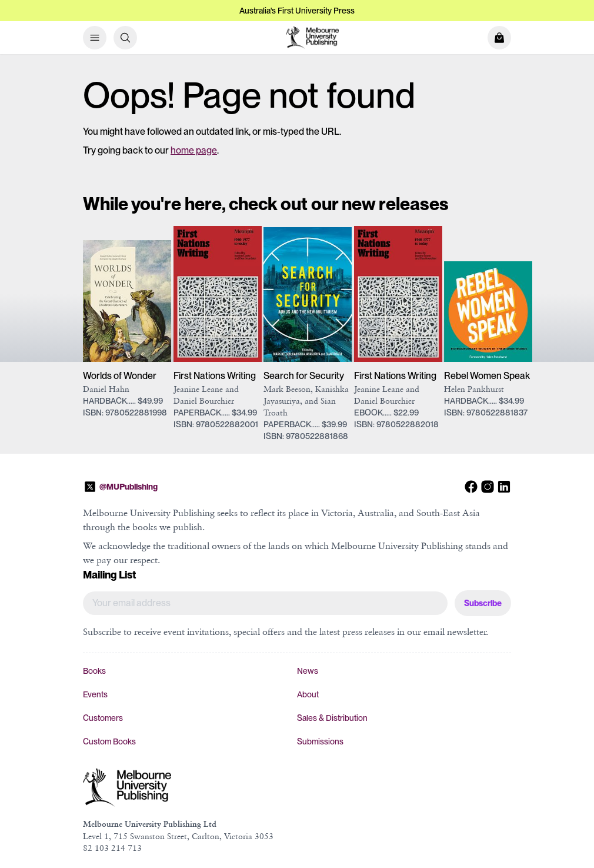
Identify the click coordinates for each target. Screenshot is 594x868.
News (308, 671)
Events (95, 694)
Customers (103, 718)
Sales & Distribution (332, 718)
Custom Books (109, 741)
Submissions (320, 741)
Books (94, 671)
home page (194, 150)
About (308, 694)
